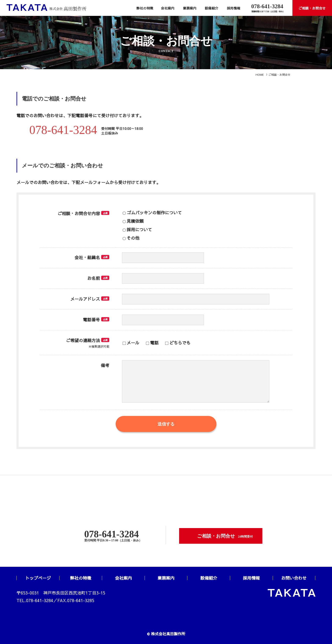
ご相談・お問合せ (312, 8)
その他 (131, 238)
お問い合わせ (294, 578)
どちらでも (178, 343)
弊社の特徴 (145, 8)
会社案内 (168, 8)
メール (131, 343)
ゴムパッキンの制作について (152, 213)
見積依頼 (133, 221)
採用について (137, 229)
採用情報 (234, 8)
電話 (152, 343)
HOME (260, 75)
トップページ (38, 578)
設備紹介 (212, 8)
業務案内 (190, 8)
